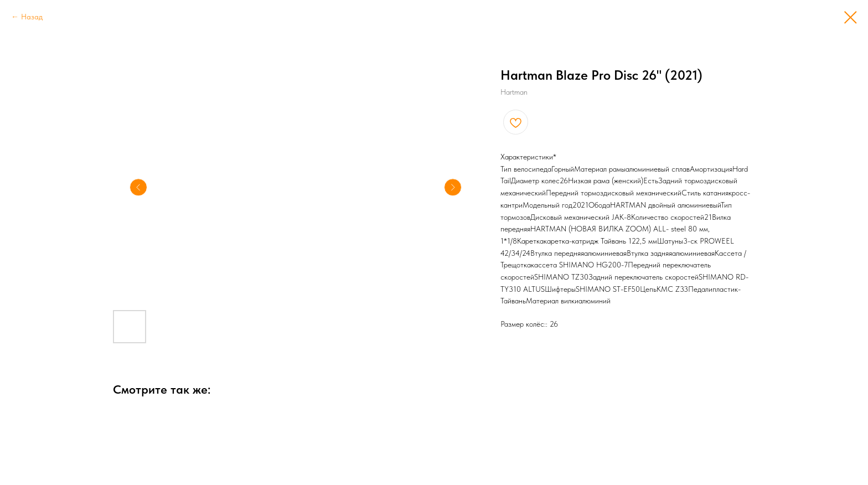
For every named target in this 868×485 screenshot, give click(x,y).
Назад (32, 17)
